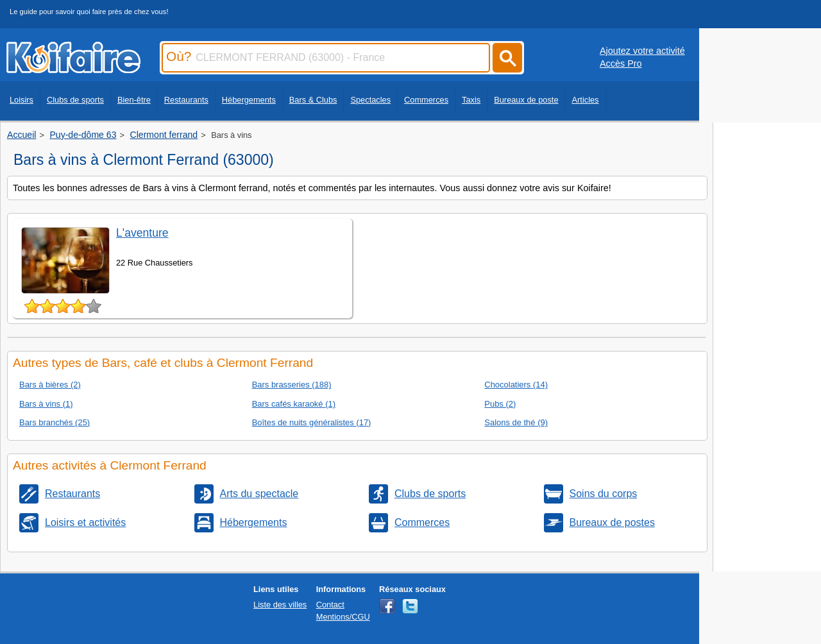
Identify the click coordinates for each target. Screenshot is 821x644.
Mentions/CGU (343, 617)
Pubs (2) (500, 404)
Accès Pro (621, 64)
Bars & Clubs (313, 100)
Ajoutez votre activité (642, 51)
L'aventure (142, 233)
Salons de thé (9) (516, 422)
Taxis (471, 100)
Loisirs (21, 100)
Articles (586, 100)
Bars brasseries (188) (292, 385)
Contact (330, 605)
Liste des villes (280, 605)
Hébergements (249, 100)
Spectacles (370, 100)
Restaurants (186, 100)
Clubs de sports (75, 100)
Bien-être (134, 100)
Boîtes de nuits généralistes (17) (312, 422)
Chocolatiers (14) (516, 385)
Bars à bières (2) (50, 385)
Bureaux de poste (526, 100)
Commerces (426, 100)
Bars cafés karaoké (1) (294, 404)
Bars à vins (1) (46, 404)
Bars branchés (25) (55, 422)
